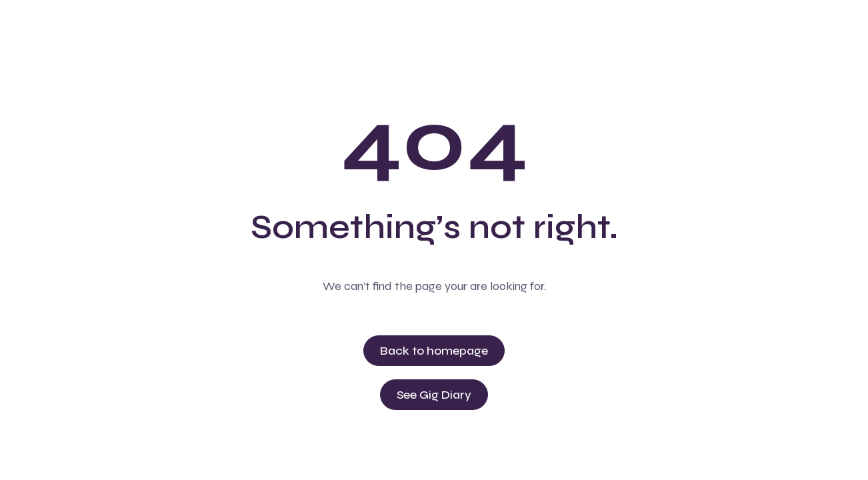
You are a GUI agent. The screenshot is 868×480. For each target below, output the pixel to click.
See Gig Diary (434, 395)
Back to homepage (434, 351)
